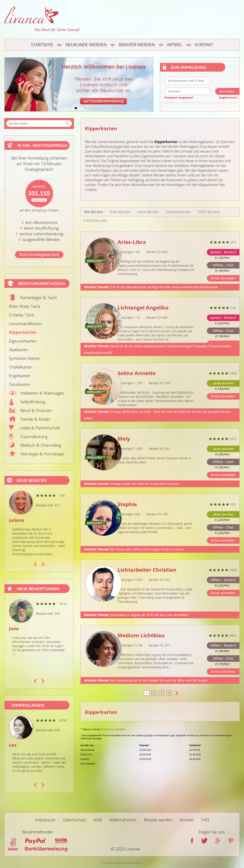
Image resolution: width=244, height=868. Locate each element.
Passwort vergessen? (179, 97)
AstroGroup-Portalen (113, 729)
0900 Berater (209, 212)
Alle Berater (94, 212)
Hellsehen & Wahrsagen (42, 393)
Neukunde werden (86, 45)
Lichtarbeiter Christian (147, 570)
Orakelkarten (21, 367)
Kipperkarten (23, 332)
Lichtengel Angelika (143, 307)
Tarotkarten (19, 384)
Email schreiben (223, 278)
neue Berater (148, 212)
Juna (14, 628)
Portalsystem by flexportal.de (122, 863)
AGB (98, 820)
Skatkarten (18, 350)
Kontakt (204, 45)
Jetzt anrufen (223, 383)
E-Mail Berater (96, 220)
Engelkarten (20, 376)
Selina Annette (137, 373)
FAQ (205, 820)
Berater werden (137, 45)
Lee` (14, 745)
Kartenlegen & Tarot (39, 298)
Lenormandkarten (25, 324)
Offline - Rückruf (223, 580)
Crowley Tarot (22, 315)
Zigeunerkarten (23, 341)
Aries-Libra (132, 242)
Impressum (45, 820)
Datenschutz (75, 820)
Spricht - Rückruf (223, 252)
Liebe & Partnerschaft (40, 428)
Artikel (175, 45)
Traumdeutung (34, 436)
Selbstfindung (33, 402)
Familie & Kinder (35, 419)
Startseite (42, 45)
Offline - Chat (223, 265)
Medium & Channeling (41, 445)
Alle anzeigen (88, 764)
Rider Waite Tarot (25, 306)
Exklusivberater (179, 212)
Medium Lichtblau (141, 635)
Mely (124, 439)
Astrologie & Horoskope (42, 454)
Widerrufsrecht (123, 820)
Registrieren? (228, 97)
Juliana (16, 520)
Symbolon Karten (25, 358)
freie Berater (120, 212)
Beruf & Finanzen (36, 410)
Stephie (127, 504)
